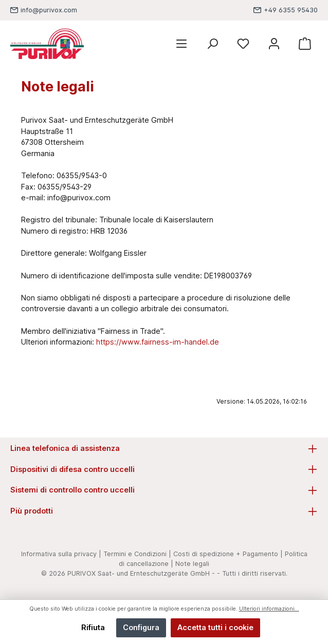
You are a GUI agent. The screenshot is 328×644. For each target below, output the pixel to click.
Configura (141, 627)
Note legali (192, 564)
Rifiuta (93, 627)
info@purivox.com (49, 10)
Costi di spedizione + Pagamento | (228, 554)
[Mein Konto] (274, 44)
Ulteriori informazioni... (269, 609)
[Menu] (181, 44)
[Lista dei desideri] (243, 44)
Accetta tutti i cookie (215, 627)
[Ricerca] (212, 44)
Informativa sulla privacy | (61, 554)
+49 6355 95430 (291, 10)
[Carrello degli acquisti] (305, 44)
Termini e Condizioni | (137, 554)
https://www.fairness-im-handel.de (158, 342)
